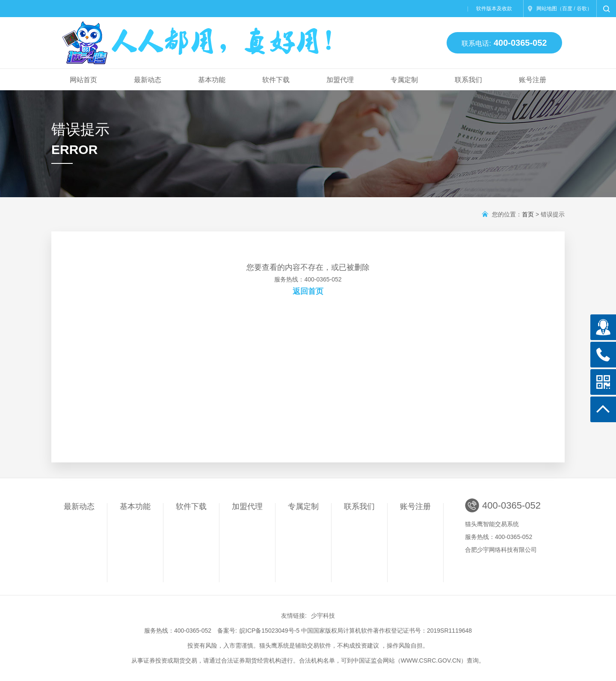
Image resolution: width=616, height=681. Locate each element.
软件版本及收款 (494, 9)
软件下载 (276, 80)
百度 (567, 9)
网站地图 (547, 9)
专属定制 (404, 80)
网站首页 (83, 80)
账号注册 (533, 80)
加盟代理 (340, 80)
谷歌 (582, 9)
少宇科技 (323, 616)
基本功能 (212, 80)
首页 (528, 214)
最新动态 (148, 80)
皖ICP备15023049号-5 (269, 631)
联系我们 (468, 80)
